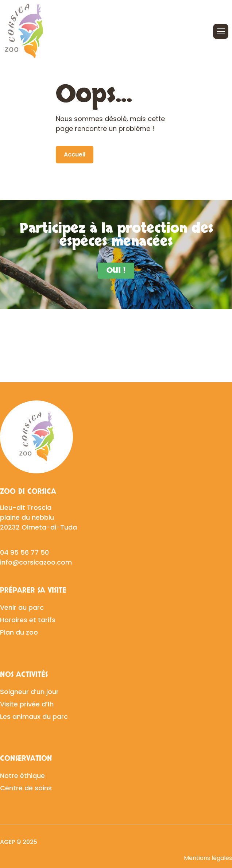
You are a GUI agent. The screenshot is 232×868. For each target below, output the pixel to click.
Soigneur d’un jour (29, 692)
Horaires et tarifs (28, 620)
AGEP (7, 842)
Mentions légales (208, 858)
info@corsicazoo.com (36, 562)
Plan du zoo (19, 632)
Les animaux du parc (34, 716)
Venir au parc (22, 607)
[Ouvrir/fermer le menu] (221, 31)
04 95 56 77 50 (24, 552)
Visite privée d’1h (27, 704)
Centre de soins (26, 788)
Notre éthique (22, 776)
